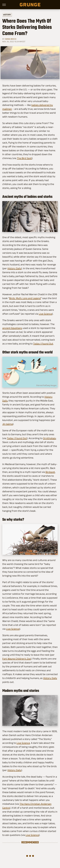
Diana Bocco (11, 39)
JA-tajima (8, 424)
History (7, 14)
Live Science (45, 314)
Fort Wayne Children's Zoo (17, 659)
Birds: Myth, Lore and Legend (25, 298)
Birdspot (50, 472)
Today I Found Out (43, 344)
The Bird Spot (24, 158)
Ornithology (49, 438)
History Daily (14, 268)
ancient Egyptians (12, 328)
